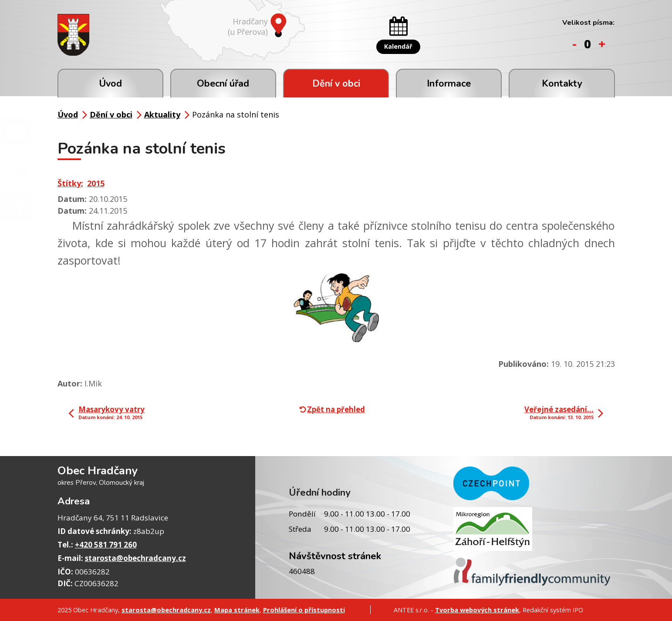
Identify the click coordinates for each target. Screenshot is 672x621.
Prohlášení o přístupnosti (304, 610)
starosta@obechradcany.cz (135, 558)
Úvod (110, 84)
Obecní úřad (223, 84)
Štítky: (70, 183)
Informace (449, 84)
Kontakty (562, 84)
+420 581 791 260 (106, 545)
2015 (96, 183)
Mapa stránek (237, 610)
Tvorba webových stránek (477, 610)
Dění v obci (336, 84)
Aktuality (162, 114)
